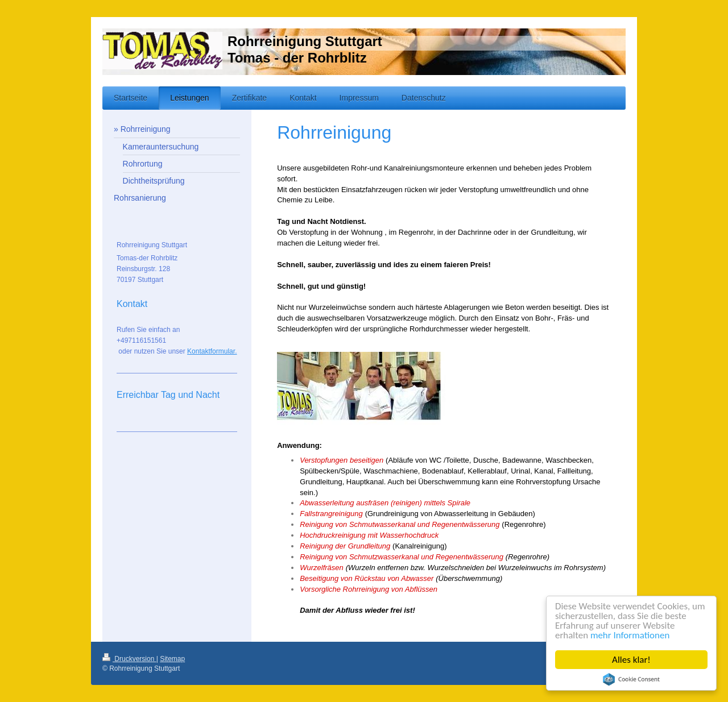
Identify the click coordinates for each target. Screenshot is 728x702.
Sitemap (172, 659)
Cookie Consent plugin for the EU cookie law (631, 679)
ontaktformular (213, 351)
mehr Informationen (630, 636)
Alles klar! (631, 660)
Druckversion (129, 659)
